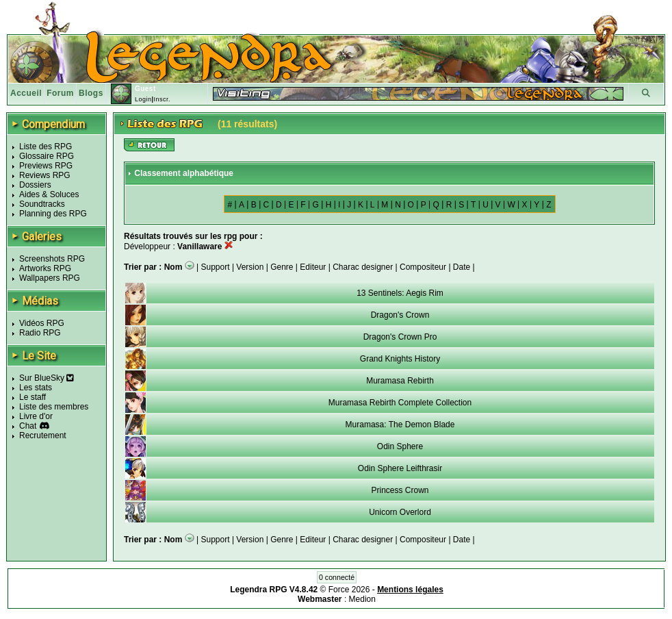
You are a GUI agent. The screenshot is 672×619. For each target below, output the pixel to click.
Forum (60, 93)
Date (462, 267)
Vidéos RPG (42, 323)
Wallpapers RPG (50, 278)
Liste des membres (54, 407)
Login (143, 99)
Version (250, 267)
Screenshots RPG (52, 259)
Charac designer (363, 267)
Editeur (313, 267)
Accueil (26, 93)
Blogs (91, 93)
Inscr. (162, 99)
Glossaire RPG (47, 156)
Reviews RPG (45, 175)
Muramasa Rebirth (400, 381)
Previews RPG (46, 166)
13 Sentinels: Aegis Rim (400, 293)
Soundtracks (42, 204)
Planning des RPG (53, 214)
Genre (282, 267)
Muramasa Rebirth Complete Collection (400, 403)
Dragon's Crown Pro (400, 337)
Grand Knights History (400, 359)
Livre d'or (36, 416)
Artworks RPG (45, 268)
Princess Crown (400, 490)
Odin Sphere (400, 446)
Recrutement (43, 435)
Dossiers (35, 185)
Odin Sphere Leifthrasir (400, 468)
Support (216, 267)
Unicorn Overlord (400, 512)
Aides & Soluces (49, 194)
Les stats (36, 388)
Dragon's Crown (400, 315)
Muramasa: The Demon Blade (400, 425)
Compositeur (423, 267)
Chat (28, 426)
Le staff (33, 397)
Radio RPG (40, 333)
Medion (362, 599)
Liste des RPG (46, 147)
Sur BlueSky (47, 378)
